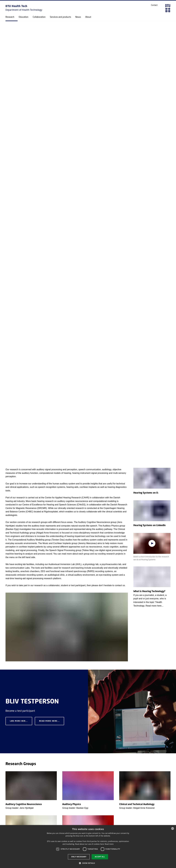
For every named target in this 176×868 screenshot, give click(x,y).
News (78, 17)
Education (24, 17)
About (88, 17)
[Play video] (152, 543)
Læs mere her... (19, 721)
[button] (88, 863)
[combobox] (173, 828)
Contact (154, 5)
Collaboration (39, 17)
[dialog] (88, 847)
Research (10, 17)
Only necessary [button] (79, 857)
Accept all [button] (100, 857)
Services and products (60, 17)
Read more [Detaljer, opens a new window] (109, 844)
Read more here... (50, 721)
